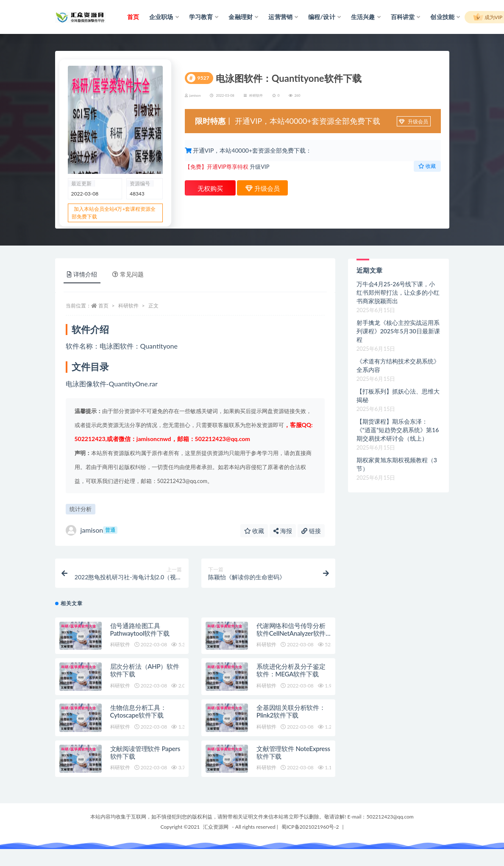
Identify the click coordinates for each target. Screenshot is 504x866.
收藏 (427, 166)
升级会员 (413, 122)
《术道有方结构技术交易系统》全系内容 (398, 365)
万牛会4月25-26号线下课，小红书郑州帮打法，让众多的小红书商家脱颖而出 (398, 292)
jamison (92, 530)
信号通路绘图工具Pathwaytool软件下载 (140, 629)
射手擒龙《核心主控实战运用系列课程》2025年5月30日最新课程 (398, 331)
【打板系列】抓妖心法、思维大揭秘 (398, 395)
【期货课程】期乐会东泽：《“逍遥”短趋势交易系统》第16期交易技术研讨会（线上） (398, 430)
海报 (283, 531)
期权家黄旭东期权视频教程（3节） (397, 464)
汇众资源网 (216, 827)
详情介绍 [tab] (82, 274)
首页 (103, 306)
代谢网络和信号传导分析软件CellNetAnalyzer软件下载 (291, 633)
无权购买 (210, 188)
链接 (311, 531)
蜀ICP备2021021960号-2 (310, 827)
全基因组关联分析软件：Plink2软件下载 (291, 711)
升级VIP (259, 167)
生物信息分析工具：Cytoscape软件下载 (138, 711)
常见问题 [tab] (128, 274)
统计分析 (81, 509)
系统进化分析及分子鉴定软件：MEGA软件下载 (291, 670)
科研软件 (256, 95)
